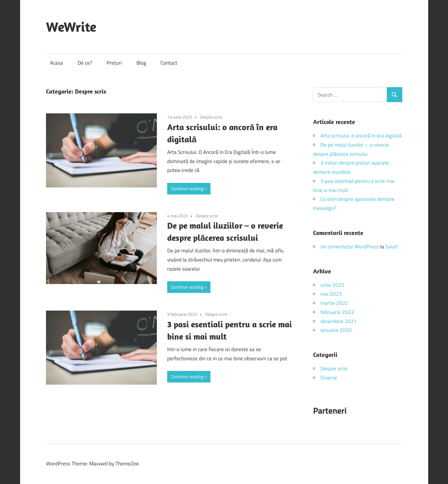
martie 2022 (334, 303)
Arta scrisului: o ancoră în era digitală (361, 136)
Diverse (329, 378)
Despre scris (211, 117)
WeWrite (71, 27)
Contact (169, 63)
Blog (141, 63)
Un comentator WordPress (350, 247)
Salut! (392, 247)
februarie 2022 (337, 312)
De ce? (85, 63)
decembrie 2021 (339, 321)
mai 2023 (331, 294)
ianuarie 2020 (336, 330)
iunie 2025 (332, 285)
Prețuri (114, 63)
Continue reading (187, 189)
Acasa (56, 63)
